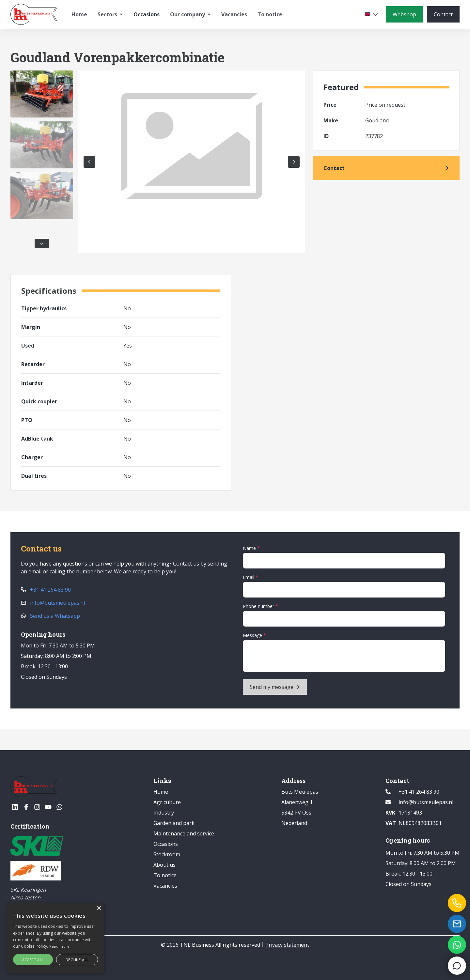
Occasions (147, 14)
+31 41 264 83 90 (46, 590)
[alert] (55, 938)
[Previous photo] (89, 162)
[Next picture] (294, 162)
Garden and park (174, 823)
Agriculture (167, 802)
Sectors (110, 14)
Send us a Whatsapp (50, 616)
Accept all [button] (33, 960)
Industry (164, 813)
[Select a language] (371, 14)
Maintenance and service (184, 833)
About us (164, 865)
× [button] (99, 908)
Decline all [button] (77, 960)
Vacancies (234, 14)
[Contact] (443, 14)
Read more (60, 946)
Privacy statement (287, 945)
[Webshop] (404, 14)
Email (249, 577)
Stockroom (167, 854)
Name (250, 548)
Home (79, 14)
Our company (190, 14)
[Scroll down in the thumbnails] (42, 243)
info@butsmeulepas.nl (53, 603)
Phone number (259, 606)
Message (253, 635)
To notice (270, 14)
